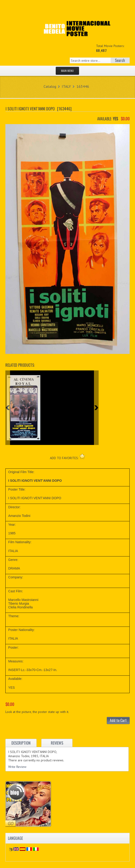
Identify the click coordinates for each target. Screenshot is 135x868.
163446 (83, 86)
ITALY (66, 86)
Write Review (17, 767)
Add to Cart (118, 720)
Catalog (50, 86)
